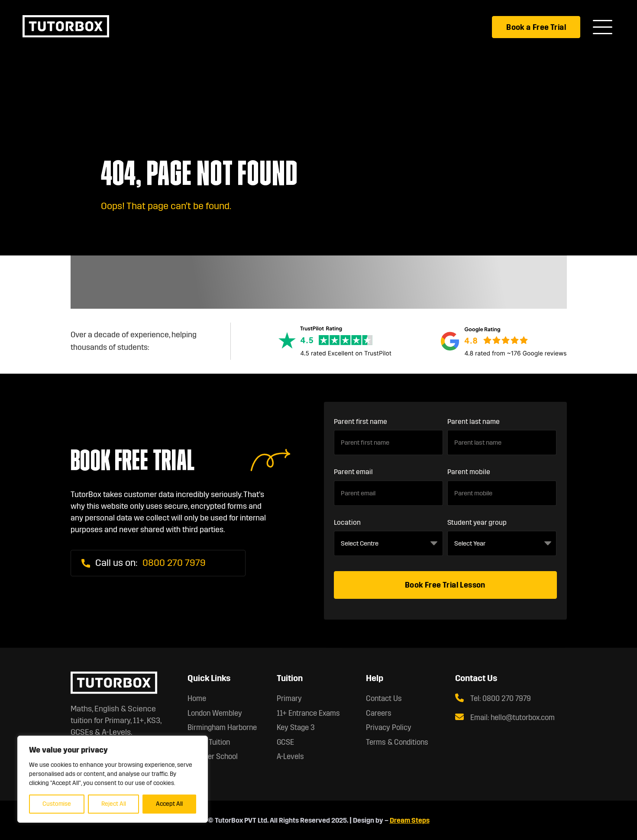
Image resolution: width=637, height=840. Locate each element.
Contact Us (384, 699)
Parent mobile (469, 472)
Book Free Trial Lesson (445, 585)
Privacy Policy (389, 728)
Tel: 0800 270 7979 (493, 698)
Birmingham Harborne (222, 728)
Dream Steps (410, 820)
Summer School (213, 757)
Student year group (477, 522)
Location (347, 522)
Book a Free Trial (536, 27)
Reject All (114, 804)
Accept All (169, 804)
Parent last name (474, 422)
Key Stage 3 (296, 728)
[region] (113, 779)
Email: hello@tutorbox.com (505, 717)
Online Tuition (209, 742)
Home (197, 699)
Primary (289, 699)
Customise (57, 804)
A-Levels (290, 757)
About (197, 771)
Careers (379, 713)
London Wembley (215, 713)
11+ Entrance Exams (308, 713)
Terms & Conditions (397, 742)
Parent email (353, 472)
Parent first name (361, 422)
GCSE (285, 742)
